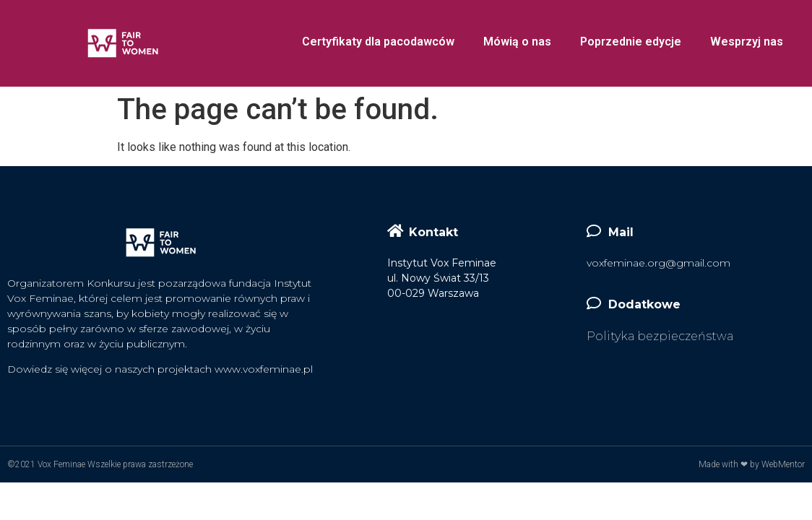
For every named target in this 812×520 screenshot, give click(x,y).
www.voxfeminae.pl (264, 369)
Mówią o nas (517, 42)
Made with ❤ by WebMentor (752, 464)
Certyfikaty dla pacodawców (378, 42)
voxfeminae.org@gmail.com (658, 263)
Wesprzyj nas (747, 42)
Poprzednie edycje (631, 42)
